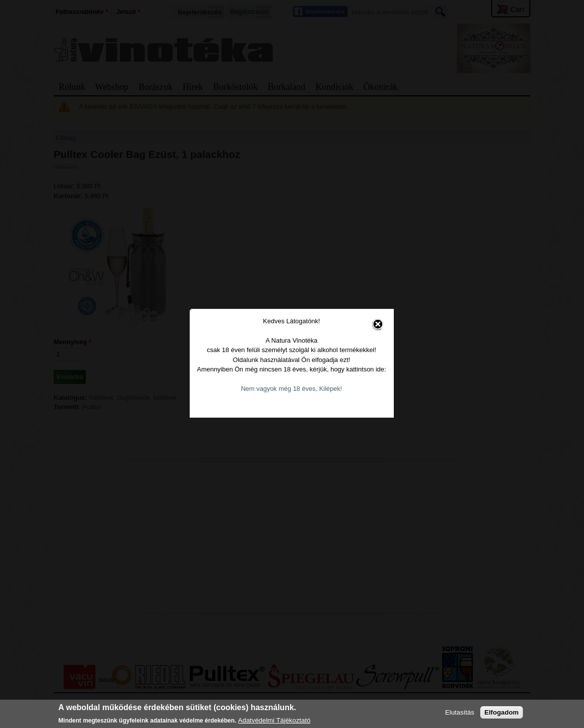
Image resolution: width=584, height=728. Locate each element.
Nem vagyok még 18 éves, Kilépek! (292, 380)
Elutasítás (460, 712)
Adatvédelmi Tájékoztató (274, 720)
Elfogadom (502, 712)
